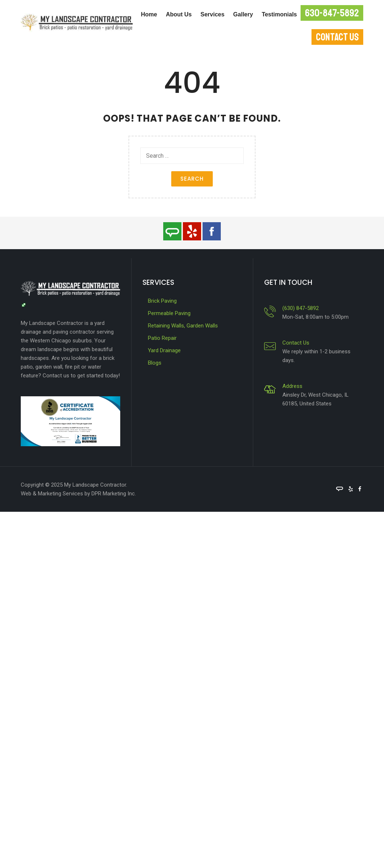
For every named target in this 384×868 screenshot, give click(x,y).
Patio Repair (162, 338)
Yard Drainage (164, 350)
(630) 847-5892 (301, 308)
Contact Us (296, 343)
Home (149, 14)
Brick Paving (162, 301)
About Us (179, 14)
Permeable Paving (169, 313)
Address (292, 386)
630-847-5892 (332, 13)
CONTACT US (337, 37)
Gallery (243, 14)
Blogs (155, 363)
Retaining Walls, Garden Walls (183, 326)
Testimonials (279, 14)
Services (212, 14)
